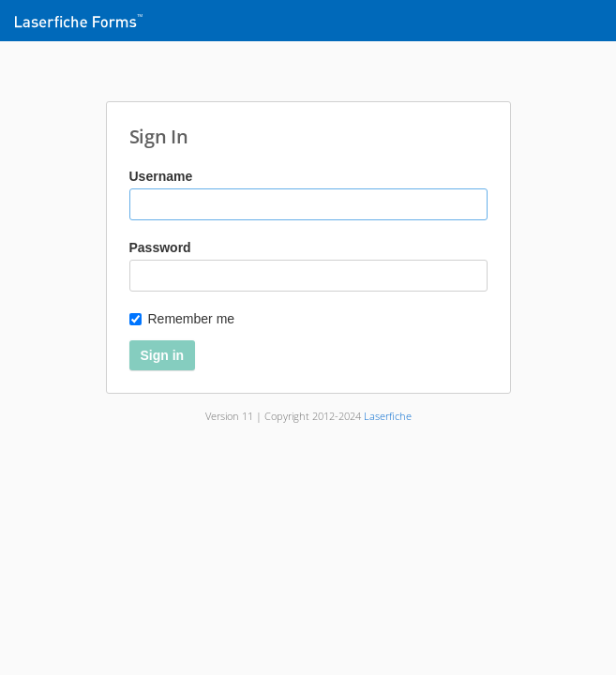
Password (160, 247)
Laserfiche (388, 416)
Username (161, 176)
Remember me (182, 319)
